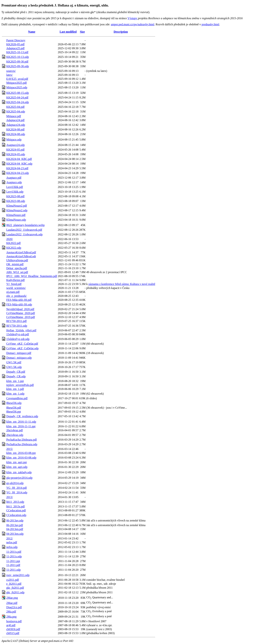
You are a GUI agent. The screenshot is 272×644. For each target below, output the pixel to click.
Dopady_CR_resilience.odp (22, 416)
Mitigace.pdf (14, 116)
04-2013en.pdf (15, 529)
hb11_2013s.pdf (16, 506)
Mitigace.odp (14, 140)
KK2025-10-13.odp (18, 57)
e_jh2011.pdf (14, 584)
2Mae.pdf (12, 603)
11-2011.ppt (13, 561)
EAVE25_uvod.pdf (17, 79)
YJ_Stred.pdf (14, 284)
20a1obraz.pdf (15, 430)
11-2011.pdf (13, 565)
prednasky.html (210, 24)
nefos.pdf (12, 542)
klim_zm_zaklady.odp (19, 472)
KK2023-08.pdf (15, 196)
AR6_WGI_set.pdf (17, 272)
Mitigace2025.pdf (17, 83)
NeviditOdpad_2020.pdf (20, 309)
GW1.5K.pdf (14, 362)
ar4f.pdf (11, 625)
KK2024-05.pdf (15, 150)
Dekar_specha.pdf (17, 268)
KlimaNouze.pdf (16, 215)
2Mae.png (12, 598)
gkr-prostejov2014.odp (19, 478)
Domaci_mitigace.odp (19, 358)
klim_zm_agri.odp (17, 467)
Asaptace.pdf (14, 178)
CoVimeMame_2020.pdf (21, 313)
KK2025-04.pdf (15, 107)
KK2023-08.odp (16, 201)
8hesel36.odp (14, 403)
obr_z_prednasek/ (17, 296)
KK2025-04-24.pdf (17, 97)
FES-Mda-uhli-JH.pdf (19, 300)
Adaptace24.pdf (15, 120)
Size (82, 32)
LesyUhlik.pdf (15, 187)
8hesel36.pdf (14, 408)
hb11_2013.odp (15, 502)
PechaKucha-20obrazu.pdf (22, 440)
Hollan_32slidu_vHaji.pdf (21, 330)
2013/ (10, 497)
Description (121, 32)
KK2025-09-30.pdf (17, 62)
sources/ (11, 71)
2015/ (10, 449)
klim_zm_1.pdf (15, 389)
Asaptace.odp (14, 182)
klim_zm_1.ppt (15, 381)
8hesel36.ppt (14, 412)
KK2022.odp (14, 248)
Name (32, 32)
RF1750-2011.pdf (17, 321)
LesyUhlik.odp (15, 192)
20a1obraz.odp (15, 435)
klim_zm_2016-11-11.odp (21, 422)
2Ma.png (11, 617)
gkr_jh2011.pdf (15, 588)
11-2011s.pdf (14, 552)
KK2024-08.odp (16, 134)
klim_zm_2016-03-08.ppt (21, 453)
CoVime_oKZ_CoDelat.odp (22, 348)
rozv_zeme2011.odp (18, 575)
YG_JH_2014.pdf (17, 488)
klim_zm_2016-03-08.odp (21, 458)
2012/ (10, 538)
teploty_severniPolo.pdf (20, 385)
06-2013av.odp (15, 520)
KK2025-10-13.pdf (17, 52)
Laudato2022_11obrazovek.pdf (24, 230)
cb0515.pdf (13, 633)
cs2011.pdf (13, 580)
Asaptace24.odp (16, 145)
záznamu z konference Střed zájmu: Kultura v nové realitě (122, 284)
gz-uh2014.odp (15, 483)
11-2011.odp (13, 570)
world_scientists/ (16, 288)
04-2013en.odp (15, 534)
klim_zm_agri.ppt (17, 462)
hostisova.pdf (14, 621)
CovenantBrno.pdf (17, 398)
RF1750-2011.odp (17, 326)
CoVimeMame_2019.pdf (21, 317)
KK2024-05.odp (16, 154)
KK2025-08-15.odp (18, 93)
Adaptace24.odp (16, 125)
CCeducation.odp (16, 515)
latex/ (10, 75)
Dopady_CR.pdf (16, 372)
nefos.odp (12, 547)
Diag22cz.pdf (14, 607)
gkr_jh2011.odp (15, 592)
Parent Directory (16, 40)
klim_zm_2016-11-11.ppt (21, 426)
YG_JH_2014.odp (17, 492)
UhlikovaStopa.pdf (17, 260)
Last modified (68, 32)
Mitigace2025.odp (17, 87)
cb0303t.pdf (13, 629)
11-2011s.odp (14, 556)
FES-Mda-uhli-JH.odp (19, 304)
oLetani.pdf (13, 292)
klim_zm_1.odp (15, 394)
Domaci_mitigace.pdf (19, 353)
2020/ (10, 239)
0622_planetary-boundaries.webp (25, 225)
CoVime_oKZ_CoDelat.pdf (22, 344)
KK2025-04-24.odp (18, 102)
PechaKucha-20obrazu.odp (22, 444)
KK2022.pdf (13, 243)
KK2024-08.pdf (15, 129)
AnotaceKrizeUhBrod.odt (21, 256)
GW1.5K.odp (14, 367)
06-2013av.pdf (15, 525)
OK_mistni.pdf (15, 264)
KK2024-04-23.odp (18, 173)
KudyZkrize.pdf (16, 280)
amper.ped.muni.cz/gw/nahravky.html (133, 24)
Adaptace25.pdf (15, 48)
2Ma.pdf (11, 612)
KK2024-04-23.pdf (17, 168)
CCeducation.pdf (16, 510)
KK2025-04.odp (16, 111)
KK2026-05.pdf (15, 44)
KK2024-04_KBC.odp (19, 164)
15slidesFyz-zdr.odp (18, 339)
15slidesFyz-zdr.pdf (18, 334)
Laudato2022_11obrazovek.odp (24, 234)
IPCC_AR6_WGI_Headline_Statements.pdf (32, 276)
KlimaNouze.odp (16, 220)
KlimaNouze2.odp (17, 210)
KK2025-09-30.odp (18, 66)
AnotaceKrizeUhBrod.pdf (21, 252)
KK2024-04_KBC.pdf (19, 159)
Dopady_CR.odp (16, 376)
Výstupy (133, 18)
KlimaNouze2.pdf (17, 206)
